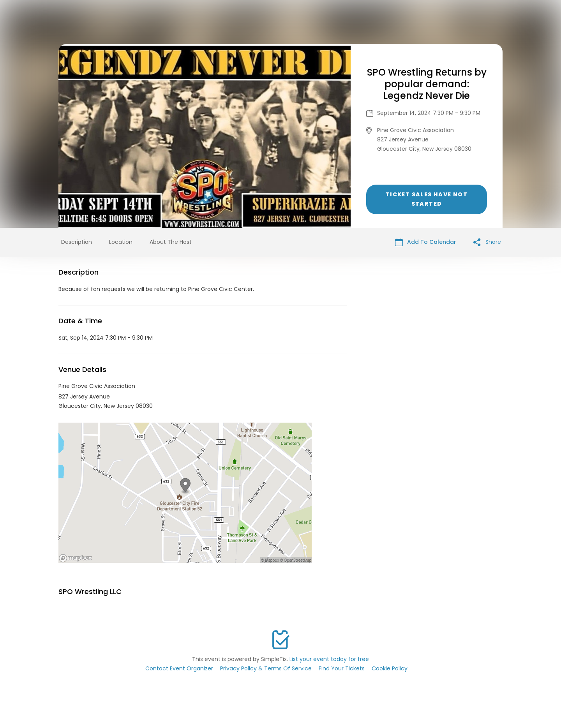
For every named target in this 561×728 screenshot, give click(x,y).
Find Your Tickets (342, 668)
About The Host (171, 242)
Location (121, 242)
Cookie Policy (390, 668)
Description (77, 242)
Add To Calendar (426, 242)
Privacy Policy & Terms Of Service (266, 668)
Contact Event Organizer (179, 668)
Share (487, 242)
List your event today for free (329, 659)
